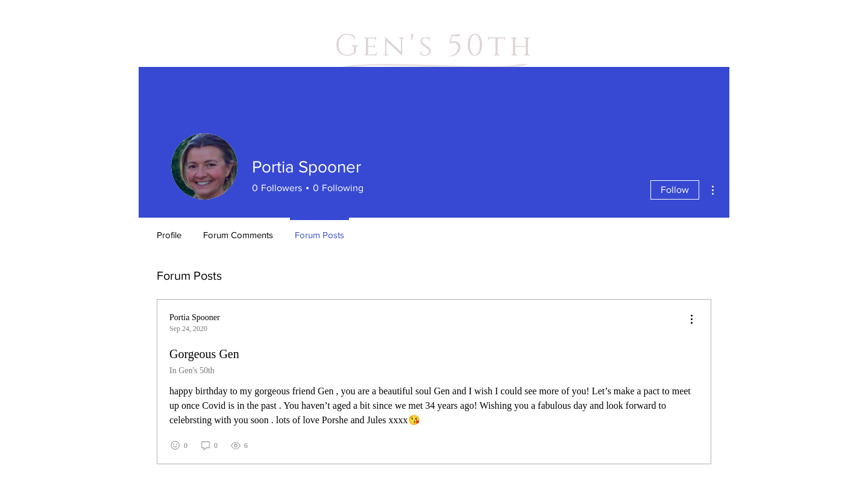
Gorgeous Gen (204, 354)
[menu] (691, 320)
